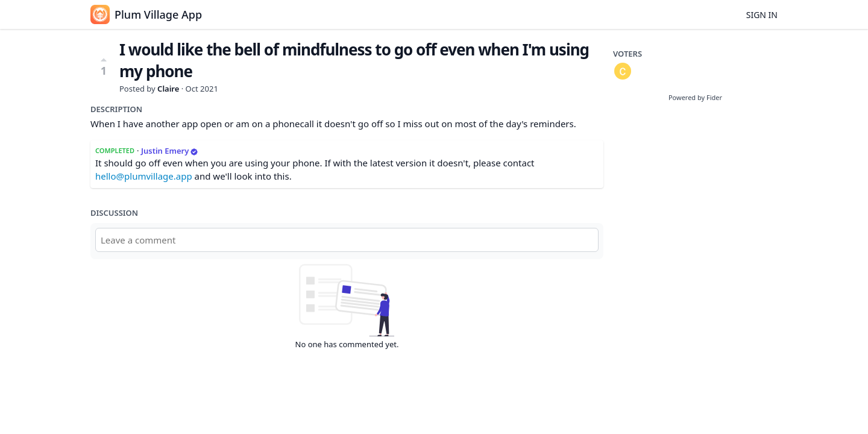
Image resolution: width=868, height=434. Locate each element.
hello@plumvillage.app (144, 176)
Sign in (762, 15)
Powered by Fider (695, 97)
